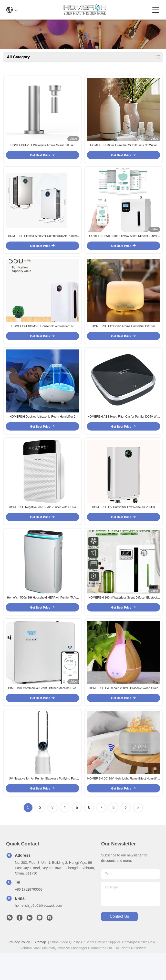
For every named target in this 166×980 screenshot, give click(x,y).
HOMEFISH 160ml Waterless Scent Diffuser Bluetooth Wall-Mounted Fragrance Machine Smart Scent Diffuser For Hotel (124, 618)
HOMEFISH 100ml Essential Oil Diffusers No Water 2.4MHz (123, 149)
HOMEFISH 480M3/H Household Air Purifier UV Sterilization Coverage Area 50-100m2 (43, 337)
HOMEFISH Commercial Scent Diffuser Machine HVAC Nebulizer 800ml (42, 712)
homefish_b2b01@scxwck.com (38, 932)
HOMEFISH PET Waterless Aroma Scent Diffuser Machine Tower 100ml (43, 149)
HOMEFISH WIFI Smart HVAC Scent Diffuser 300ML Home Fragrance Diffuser (124, 243)
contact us (119, 943)
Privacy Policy (19, 969)
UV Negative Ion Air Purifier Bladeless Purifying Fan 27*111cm (42, 805)
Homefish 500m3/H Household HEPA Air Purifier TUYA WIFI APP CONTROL (43, 618)
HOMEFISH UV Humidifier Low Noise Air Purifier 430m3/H (124, 524)
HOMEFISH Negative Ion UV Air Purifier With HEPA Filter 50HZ (42, 524)
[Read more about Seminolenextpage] (126, 834)
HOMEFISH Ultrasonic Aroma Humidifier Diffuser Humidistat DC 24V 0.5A (124, 337)
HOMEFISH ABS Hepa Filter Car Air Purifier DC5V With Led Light (124, 430)
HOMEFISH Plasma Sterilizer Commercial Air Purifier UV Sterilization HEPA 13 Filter (43, 243)
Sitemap (40, 969)
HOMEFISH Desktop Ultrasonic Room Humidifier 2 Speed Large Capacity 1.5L (42, 430)
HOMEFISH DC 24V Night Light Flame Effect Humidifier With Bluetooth (123, 805)
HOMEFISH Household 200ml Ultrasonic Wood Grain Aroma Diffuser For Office (124, 712)
